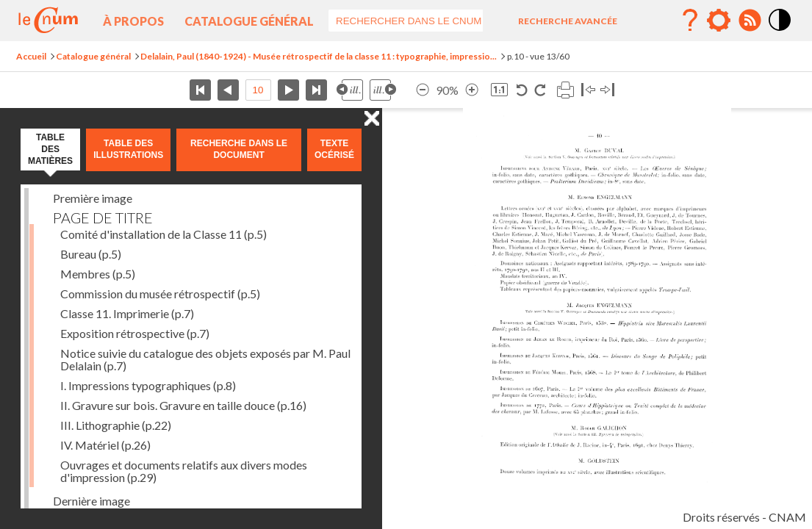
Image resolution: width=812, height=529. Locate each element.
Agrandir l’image (472, 90)
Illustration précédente (350, 90)
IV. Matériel (105, 445)
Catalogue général (249, 21)
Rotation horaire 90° (540, 90)
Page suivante (288, 90)
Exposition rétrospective (135, 333)
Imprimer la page (565, 90)
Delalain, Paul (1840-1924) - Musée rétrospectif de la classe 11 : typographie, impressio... (319, 56)
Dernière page (316, 90)
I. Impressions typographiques (148, 385)
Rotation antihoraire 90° (522, 90)
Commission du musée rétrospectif (160, 294)
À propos (133, 21)
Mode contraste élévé (780, 32)
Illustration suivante (383, 90)
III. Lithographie (116, 425)
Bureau (91, 254)
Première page (200, 90)
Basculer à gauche (588, 90)
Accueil (31, 56)
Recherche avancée (568, 21)
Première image (93, 198)
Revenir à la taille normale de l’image (499, 90)
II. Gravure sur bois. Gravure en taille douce (183, 405)
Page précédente (228, 90)
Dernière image (91, 501)
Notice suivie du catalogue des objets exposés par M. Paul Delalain (205, 359)
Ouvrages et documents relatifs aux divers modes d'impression (184, 471)
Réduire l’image (423, 90)
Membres (98, 274)
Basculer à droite (607, 90)
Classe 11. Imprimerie (127, 313)
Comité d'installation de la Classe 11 (164, 234)
